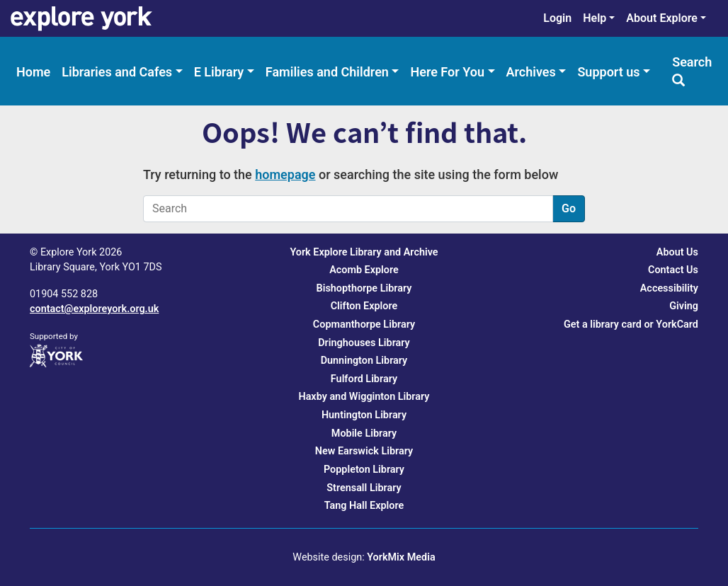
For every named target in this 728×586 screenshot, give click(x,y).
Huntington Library (364, 415)
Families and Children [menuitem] (327, 72)
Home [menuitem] (33, 72)
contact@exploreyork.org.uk (94, 309)
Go (569, 208)
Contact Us (673, 270)
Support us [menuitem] (608, 72)
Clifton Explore (364, 306)
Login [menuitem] (557, 18)
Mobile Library (364, 433)
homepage (285, 174)
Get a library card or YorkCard (631, 324)
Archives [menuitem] (531, 72)
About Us (677, 252)
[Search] (348, 209)
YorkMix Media (401, 557)
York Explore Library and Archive (364, 252)
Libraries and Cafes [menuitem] (117, 72)
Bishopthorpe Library (364, 288)
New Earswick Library (364, 451)
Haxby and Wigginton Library (364, 397)
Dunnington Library (364, 361)
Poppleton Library (364, 470)
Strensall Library (364, 488)
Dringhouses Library (364, 343)
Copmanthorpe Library (364, 324)
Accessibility (669, 288)
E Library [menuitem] (219, 72)
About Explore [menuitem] (662, 18)
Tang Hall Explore (364, 506)
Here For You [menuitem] (447, 72)
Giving (684, 306)
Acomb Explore (364, 270)
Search (692, 70)
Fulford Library (364, 379)
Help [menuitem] (595, 18)
